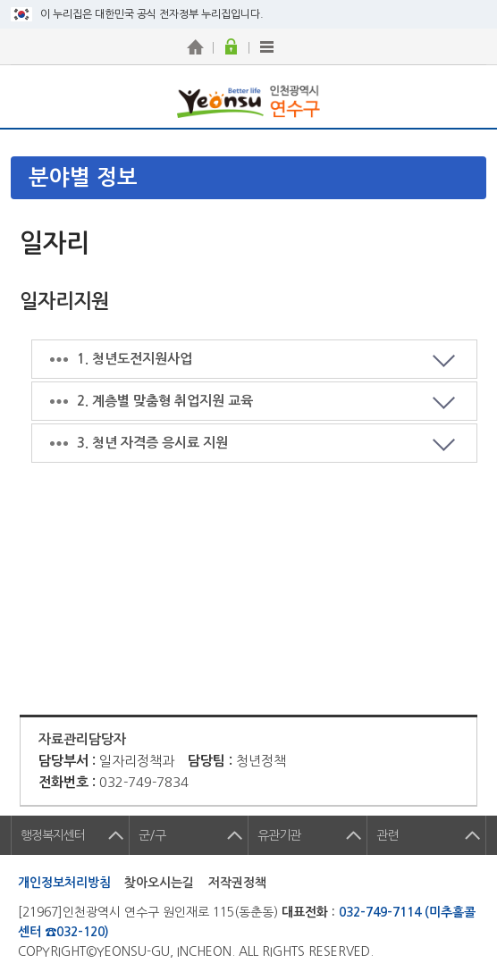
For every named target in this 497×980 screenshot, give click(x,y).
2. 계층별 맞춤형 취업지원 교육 (165, 401)
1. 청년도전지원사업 (135, 359)
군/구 (152, 835)
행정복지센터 (53, 835)
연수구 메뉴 (466, 96)
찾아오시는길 (159, 883)
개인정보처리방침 (64, 883)
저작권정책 (237, 883)
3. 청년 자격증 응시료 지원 (152, 443)
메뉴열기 (254, 178)
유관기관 (279, 835)
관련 (387, 835)
